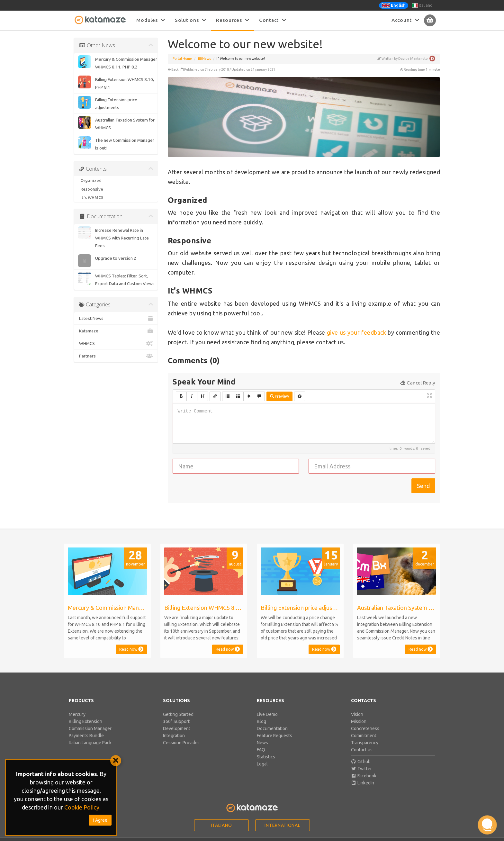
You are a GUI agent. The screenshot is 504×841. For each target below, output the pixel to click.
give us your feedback (356, 332)
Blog (261, 721)
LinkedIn (363, 783)
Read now (131, 649)
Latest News (116, 318)
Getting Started (178, 714)
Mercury (77, 714)
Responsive (92, 189)
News (204, 59)
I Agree (100, 820)
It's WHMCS (92, 197)
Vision (357, 714)
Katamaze (116, 331)
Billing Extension (85, 721)
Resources (233, 20)
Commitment (364, 736)
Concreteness (365, 728)
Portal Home (182, 59)
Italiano (422, 5)
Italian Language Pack (90, 743)
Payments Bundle (86, 736)
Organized (91, 180)
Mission (359, 721)
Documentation (272, 728)
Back (173, 69)
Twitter (362, 769)
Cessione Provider (181, 743)
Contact (273, 20)
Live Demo (267, 714)
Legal (262, 764)
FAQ (261, 750)
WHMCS (116, 343)
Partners (116, 356)
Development (177, 728)
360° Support (176, 721)
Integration (174, 736)
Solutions (191, 20)
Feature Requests (274, 736)
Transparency (365, 743)
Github (361, 762)
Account (405, 20)
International (282, 825)
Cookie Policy (82, 807)
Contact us (362, 750)
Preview (279, 396)
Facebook (364, 776)
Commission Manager (90, 728)
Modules (151, 20)
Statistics (266, 757)
